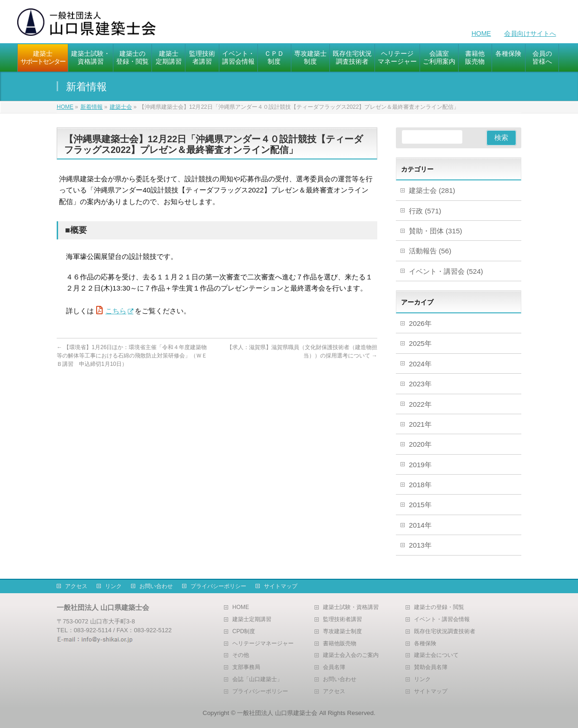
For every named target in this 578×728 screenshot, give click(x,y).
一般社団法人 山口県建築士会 (277, 713)
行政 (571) (425, 211)
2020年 (420, 444)
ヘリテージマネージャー (263, 644)
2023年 (420, 384)
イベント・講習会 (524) (446, 271)
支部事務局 (246, 667)
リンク (113, 586)
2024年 (420, 364)
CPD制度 (244, 632)
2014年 (420, 525)
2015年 (420, 505)
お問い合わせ (156, 586)
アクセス (76, 586)
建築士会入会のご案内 (351, 655)
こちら (116, 311)
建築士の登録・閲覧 (439, 607)
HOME (481, 33)
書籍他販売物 (340, 644)
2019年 (420, 465)
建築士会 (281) (432, 190)
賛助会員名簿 (431, 667)
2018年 (420, 485)
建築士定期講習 (252, 619)
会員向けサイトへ (530, 33)
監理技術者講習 (342, 619)
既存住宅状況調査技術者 (445, 632)
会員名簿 (334, 667)
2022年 (420, 404)
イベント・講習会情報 (442, 619)
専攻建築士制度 (342, 632)
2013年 (420, 545)
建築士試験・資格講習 (351, 607)
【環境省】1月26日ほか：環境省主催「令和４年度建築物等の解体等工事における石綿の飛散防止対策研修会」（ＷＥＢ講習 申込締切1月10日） (132, 356)
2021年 (420, 424)
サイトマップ (281, 586)
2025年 (420, 343)
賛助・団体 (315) (436, 231)
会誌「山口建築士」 (257, 679)
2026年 (420, 323)
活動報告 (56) (430, 251)
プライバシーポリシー (218, 586)
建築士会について (436, 655)
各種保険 (425, 644)
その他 (241, 655)
